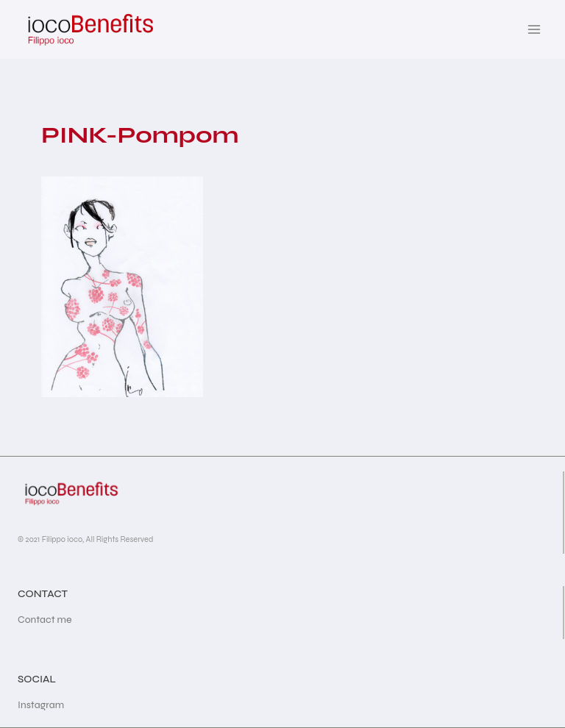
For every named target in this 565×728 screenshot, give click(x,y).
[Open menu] (534, 29)
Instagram (41, 705)
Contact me (45, 620)
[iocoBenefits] (89, 29)
